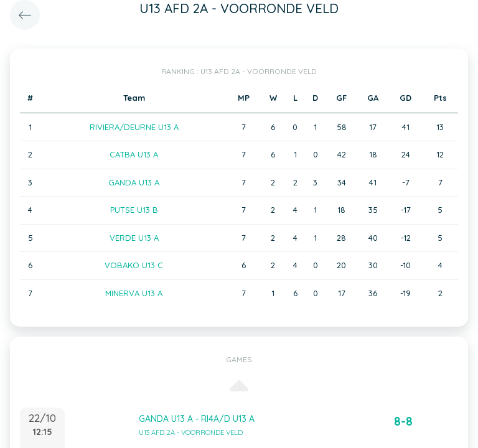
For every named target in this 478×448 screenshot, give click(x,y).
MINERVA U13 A (134, 293)
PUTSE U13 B (134, 210)
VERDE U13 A (134, 238)
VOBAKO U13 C (134, 265)
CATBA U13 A (134, 154)
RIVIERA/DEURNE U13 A (134, 127)
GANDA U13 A (134, 182)
